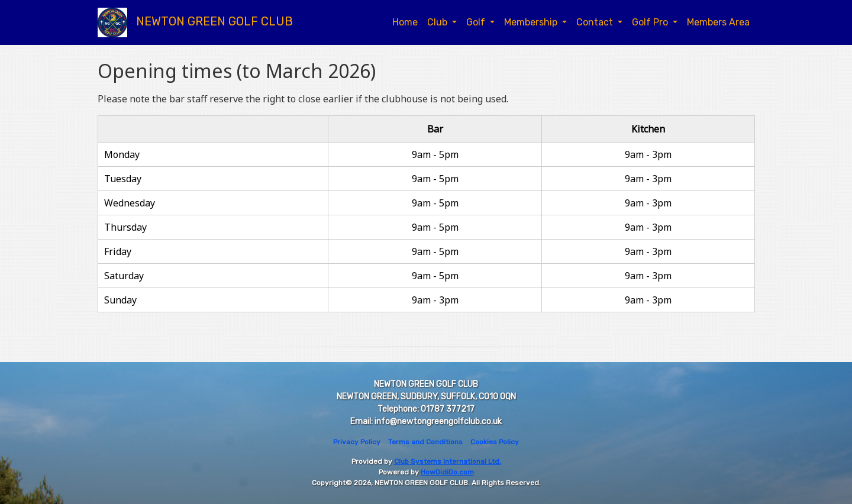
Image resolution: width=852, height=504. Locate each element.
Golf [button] (477, 22)
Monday (122, 154)
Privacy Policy (357, 442)
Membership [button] (532, 22)
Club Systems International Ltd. (448, 461)
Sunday (120, 300)
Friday (118, 251)
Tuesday (123, 179)
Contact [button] (596, 22)
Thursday (125, 227)
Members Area (718, 22)
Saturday (124, 276)
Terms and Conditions (425, 442)
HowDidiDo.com (447, 472)
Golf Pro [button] (651, 22)
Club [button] (438, 22)
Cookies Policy (495, 442)
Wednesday (130, 203)
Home (405, 22)
